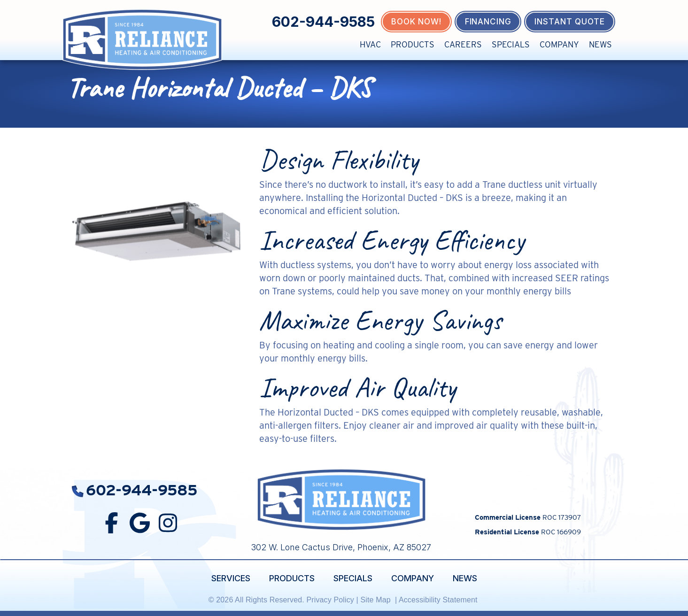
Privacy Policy (330, 600)
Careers (463, 44)
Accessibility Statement (439, 600)
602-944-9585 (323, 22)
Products (413, 44)
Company (559, 44)
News (600, 44)
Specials (511, 44)
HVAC (370, 44)
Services (231, 578)
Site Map (376, 600)
